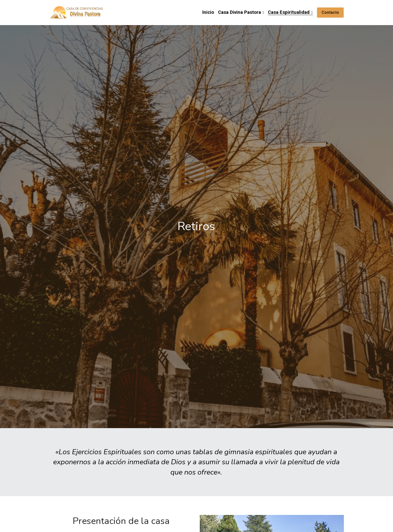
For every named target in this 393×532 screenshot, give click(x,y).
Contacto (330, 12)
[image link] (77, 12)
